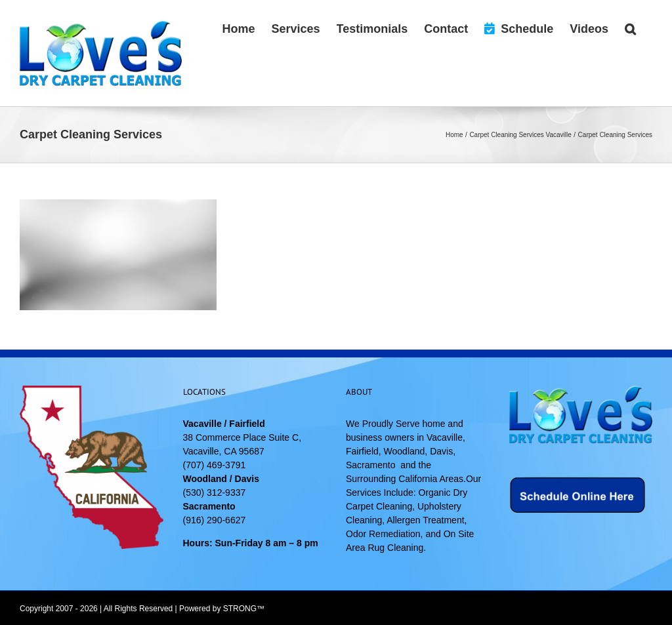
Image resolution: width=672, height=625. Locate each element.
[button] (630, 28)
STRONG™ (244, 609)
